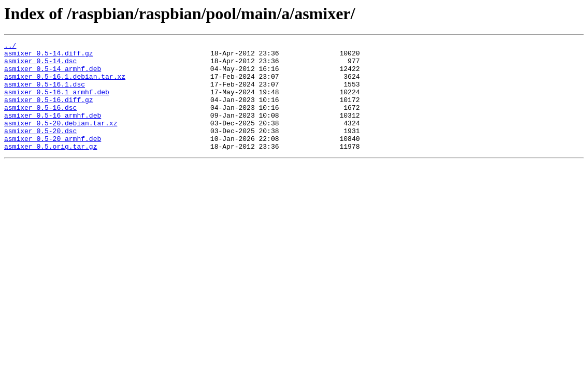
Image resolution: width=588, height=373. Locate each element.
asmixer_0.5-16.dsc (40, 121)
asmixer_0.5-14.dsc (40, 65)
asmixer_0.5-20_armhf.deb (53, 159)
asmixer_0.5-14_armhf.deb (53, 75)
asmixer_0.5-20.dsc (40, 149)
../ (10, 47)
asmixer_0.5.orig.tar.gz (51, 168)
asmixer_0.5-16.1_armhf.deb (57, 103)
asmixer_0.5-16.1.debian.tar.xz (65, 84)
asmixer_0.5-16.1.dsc (45, 93)
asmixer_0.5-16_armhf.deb (53, 131)
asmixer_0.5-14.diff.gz (49, 56)
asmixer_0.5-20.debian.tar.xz (61, 140)
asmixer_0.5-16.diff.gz (49, 112)
